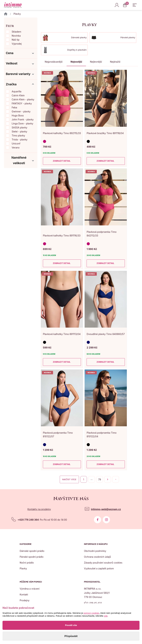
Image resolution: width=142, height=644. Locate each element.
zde (106, 616)
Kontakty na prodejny (39, 509)
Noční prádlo (27, 563)
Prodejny (25, 600)
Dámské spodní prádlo (32, 551)
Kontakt (24, 594)
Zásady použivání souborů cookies (103, 563)
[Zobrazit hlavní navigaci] (135, 5)
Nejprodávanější (54, 62)
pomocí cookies (91, 613)
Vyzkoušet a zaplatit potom (99, 568)
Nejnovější (76, 62)
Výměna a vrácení (30, 589)
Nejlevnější (96, 62)
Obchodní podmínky (95, 551)
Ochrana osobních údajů (97, 557)
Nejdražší (115, 62)
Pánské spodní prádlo (32, 557)
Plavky (23, 568)
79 (100, 479)
